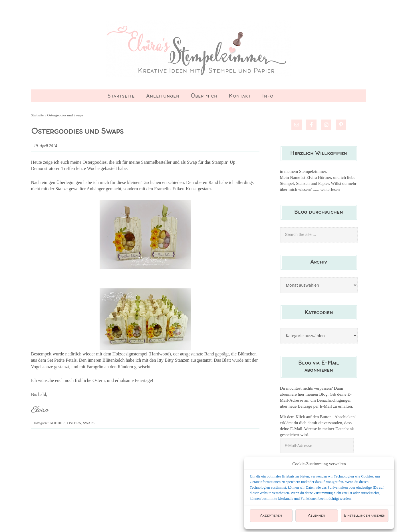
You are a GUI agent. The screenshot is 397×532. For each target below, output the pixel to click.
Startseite (38, 115)
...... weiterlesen (326, 189)
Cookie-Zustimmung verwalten (319, 464)
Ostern (74, 423)
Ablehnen (317, 516)
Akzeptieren (271, 516)
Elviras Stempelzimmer (199, 48)
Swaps (89, 423)
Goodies (58, 423)
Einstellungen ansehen (365, 516)
